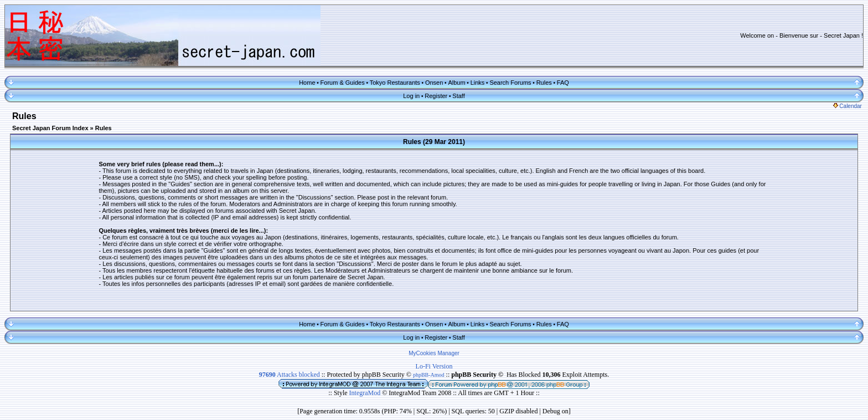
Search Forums (510, 83)
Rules (544, 83)
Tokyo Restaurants (395, 83)
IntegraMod (366, 393)
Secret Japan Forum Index (50, 128)
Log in (411, 96)
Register (436, 96)
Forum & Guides (343, 83)
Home (307, 83)
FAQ (563, 83)
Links (478, 83)
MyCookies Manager (434, 353)
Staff (458, 96)
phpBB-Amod (429, 375)
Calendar (848, 106)
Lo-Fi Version (434, 366)
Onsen (434, 83)
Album (456, 83)
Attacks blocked (290, 375)
